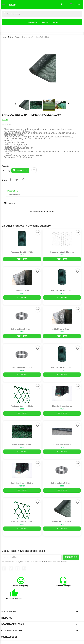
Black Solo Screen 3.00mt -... (22, 483)
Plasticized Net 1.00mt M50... (22, 252)
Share (10, 180)
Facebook (4, 568)
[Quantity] (5, 170)
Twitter (11, 568)
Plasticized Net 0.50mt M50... (62, 367)
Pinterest (23, 180)
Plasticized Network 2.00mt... (22, 522)
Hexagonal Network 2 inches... (62, 252)
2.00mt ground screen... (62, 329)
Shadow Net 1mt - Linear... (62, 522)
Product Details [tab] (15, 195)
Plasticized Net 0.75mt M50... (62, 290)
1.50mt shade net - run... (22, 444)
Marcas (55, 22)
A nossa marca (33, 22)
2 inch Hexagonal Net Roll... (62, 444)
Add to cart (20, 170)
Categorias (45, 22)
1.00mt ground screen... (22, 290)
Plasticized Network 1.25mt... (22, 406)
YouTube (17, 568)
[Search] (42, 14)
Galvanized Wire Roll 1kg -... (22, 329)
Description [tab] (13, 191)
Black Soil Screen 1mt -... (62, 406)
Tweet (17, 180)
